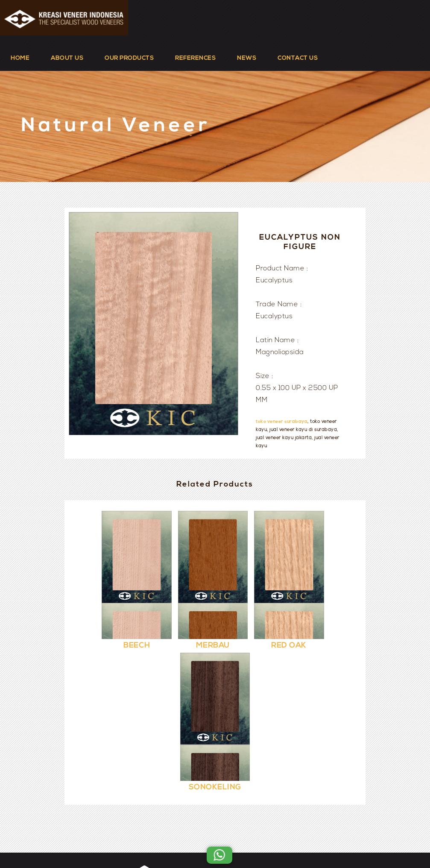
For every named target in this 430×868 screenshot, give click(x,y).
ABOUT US (67, 58)
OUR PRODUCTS (129, 58)
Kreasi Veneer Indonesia (241, 839)
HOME (20, 58)
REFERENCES (195, 58)
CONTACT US (298, 58)
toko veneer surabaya (282, 422)
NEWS (247, 58)
